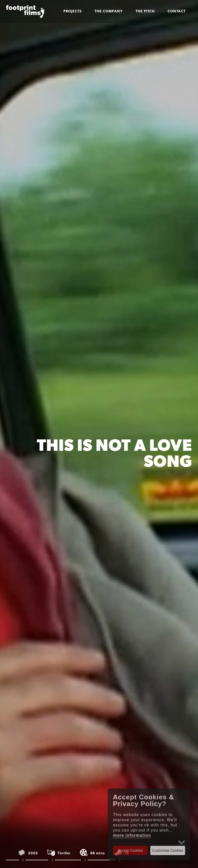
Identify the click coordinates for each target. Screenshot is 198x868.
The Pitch (145, 11)
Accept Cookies (130, 850)
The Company (109, 11)
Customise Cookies (168, 850)
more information (132, 835)
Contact (177, 11)
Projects (73, 11)
